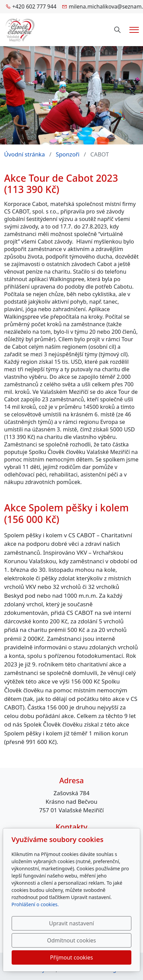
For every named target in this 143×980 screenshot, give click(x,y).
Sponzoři (68, 154)
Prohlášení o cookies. (35, 904)
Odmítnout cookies (72, 940)
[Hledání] (118, 30)
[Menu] (134, 30)
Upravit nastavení (71, 923)
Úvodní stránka (24, 154)
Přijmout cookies (71, 957)
